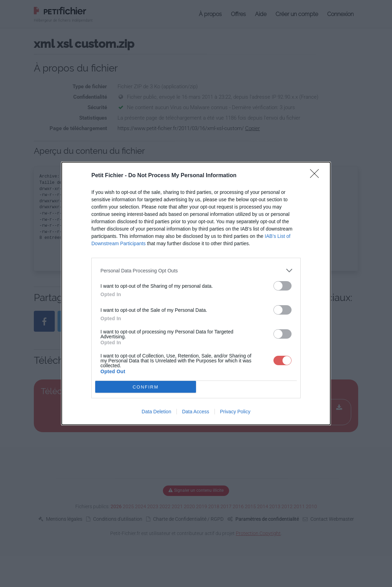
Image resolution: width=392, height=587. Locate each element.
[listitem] (196, 270)
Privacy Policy (235, 412)
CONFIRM (146, 387)
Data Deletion (156, 412)
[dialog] (196, 293)
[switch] (282, 286)
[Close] (317, 176)
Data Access (196, 412)
